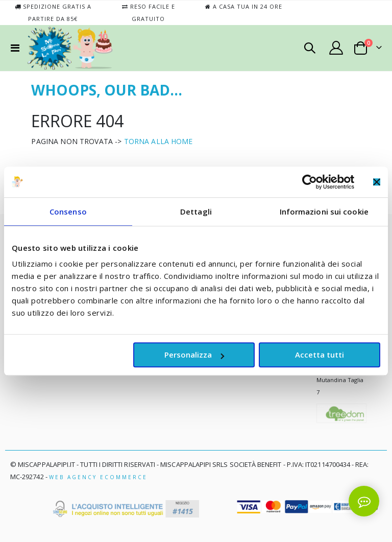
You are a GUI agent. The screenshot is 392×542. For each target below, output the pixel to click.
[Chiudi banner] (377, 182)
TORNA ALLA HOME (158, 141)
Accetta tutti (320, 355)
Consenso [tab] (68, 211)
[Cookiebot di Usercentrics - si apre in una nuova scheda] (310, 182)
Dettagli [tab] (196, 211)
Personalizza (194, 355)
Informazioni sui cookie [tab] (324, 211)
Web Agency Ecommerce (98, 477)
